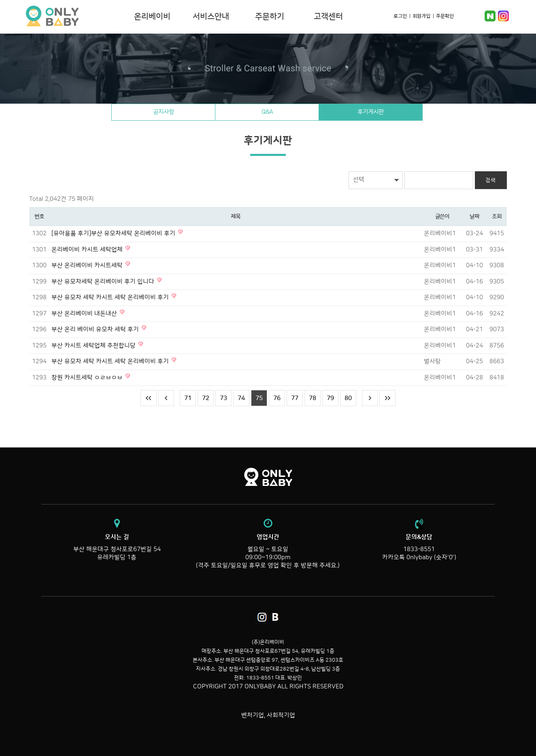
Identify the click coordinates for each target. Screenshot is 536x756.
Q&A (267, 112)
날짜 (474, 217)
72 (206, 398)
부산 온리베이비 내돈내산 (85, 314)
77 (295, 398)
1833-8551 (419, 549)
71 (188, 398)
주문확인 (445, 16)
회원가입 (421, 16)
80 (348, 398)
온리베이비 (77, 16)
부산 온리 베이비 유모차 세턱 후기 (96, 329)
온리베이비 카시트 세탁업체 (88, 250)
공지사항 (163, 112)
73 (223, 398)
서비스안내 (211, 17)
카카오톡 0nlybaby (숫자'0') (419, 557)
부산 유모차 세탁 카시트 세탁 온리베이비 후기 (111, 297)
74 (241, 398)
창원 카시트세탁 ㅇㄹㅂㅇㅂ (88, 378)
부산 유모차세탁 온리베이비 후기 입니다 (104, 282)
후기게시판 (371, 112)
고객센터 (328, 17)
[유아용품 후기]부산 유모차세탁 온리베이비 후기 (114, 233)
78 (313, 398)
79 (330, 398)
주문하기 (270, 17)
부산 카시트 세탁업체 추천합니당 (94, 346)
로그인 (400, 16)
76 (277, 398)
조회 (497, 217)
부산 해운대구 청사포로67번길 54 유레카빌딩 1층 (117, 547)
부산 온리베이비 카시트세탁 (88, 265)
